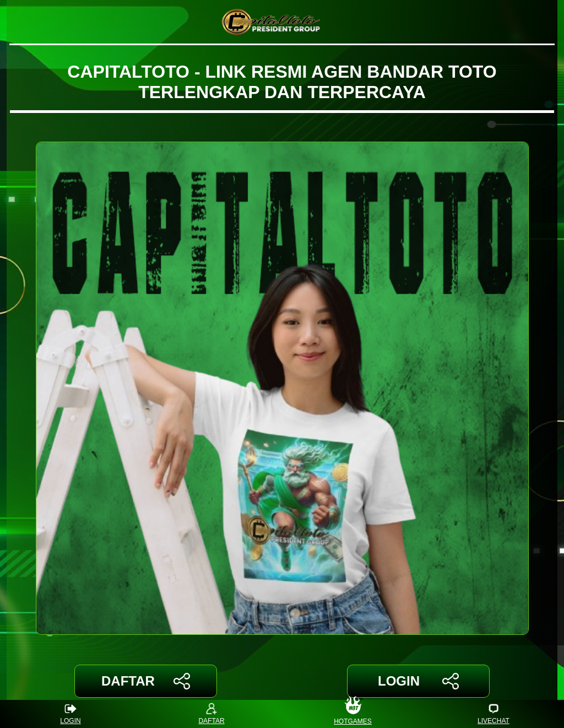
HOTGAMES (353, 714)
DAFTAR (146, 681)
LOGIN (418, 681)
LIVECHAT (493, 714)
